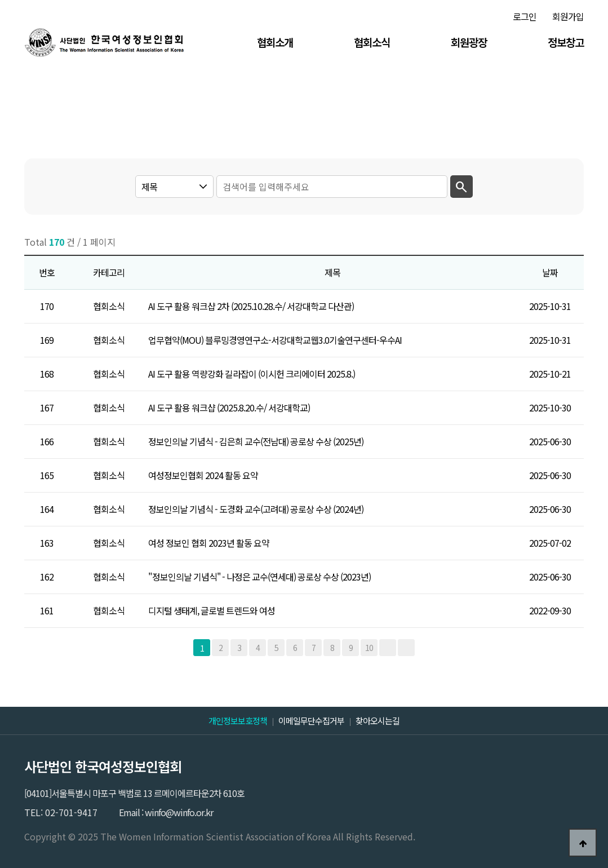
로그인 (525, 16)
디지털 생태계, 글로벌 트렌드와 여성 (212, 610)
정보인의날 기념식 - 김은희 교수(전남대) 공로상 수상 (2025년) (256, 441)
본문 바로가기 (0, 0)
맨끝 (406, 648)
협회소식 (372, 42)
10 (369, 648)
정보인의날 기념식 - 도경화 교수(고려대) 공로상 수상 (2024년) (256, 509)
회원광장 (469, 42)
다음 (388, 648)
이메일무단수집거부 (311, 721)
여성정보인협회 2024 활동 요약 (203, 475)
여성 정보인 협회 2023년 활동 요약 (209, 543)
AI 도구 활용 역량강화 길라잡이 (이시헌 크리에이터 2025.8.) (252, 374)
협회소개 (275, 42)
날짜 (550, 272)
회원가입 (568, 16)
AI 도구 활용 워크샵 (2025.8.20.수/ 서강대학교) (229, 408)
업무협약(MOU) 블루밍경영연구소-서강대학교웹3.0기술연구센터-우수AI (275, 340)
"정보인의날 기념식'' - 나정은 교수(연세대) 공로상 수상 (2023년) (259, 577)
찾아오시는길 (378, 721)
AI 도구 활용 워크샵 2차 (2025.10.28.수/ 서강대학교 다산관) (251, 306)
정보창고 (566, 42)
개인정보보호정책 (238, 721)
